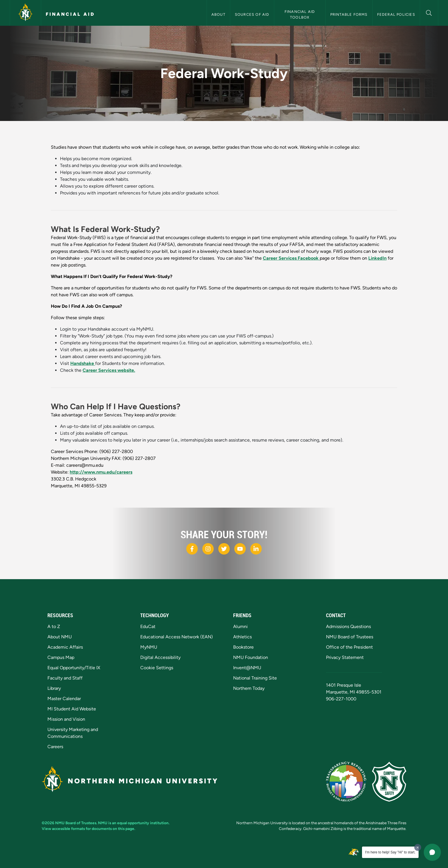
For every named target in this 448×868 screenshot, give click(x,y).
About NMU (60, 637)
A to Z (54, 626)
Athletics (242, 637)
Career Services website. (109, 370)
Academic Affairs (65, 647)
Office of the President (349, 647)
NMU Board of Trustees (350, 637)
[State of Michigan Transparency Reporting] (346, 782)
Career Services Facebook (291, 258)
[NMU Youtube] (240, 549)
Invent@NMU (247, 668)
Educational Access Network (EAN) (177, 637)
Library (54, 688)
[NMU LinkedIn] (256, 549)
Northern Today (249, 688)
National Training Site (255, 678)
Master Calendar (64, 699)
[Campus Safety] (389, 782)
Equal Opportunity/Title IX (74, 668)
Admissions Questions (348, 626)
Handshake (83, 363)
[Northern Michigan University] (25, 13)
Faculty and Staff (65, 678)
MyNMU (149, 647)
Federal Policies (396, 14)
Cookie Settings (157, 668)
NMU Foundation (251, 657)
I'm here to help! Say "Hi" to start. (390, 852)
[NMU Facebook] (192, 549)
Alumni (240, 626)
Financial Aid (70, 14)
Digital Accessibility (160, 657)
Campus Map (61, 657)
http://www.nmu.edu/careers (101, 472)
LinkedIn (377, 258)
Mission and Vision (66, 719)
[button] (429, 12)
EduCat (148, 626)
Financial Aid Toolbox (300, 14)
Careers (55, 747)
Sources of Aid (252, 14)
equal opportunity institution (143, 823)
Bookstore (243, 647)
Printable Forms (349, 14)
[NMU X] (224, 549)
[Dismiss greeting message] (418, 847)
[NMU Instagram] (208, 549)
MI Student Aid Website (72, 709)
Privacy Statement (345, 657)
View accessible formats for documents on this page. (88, 829)
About (218, 14)
